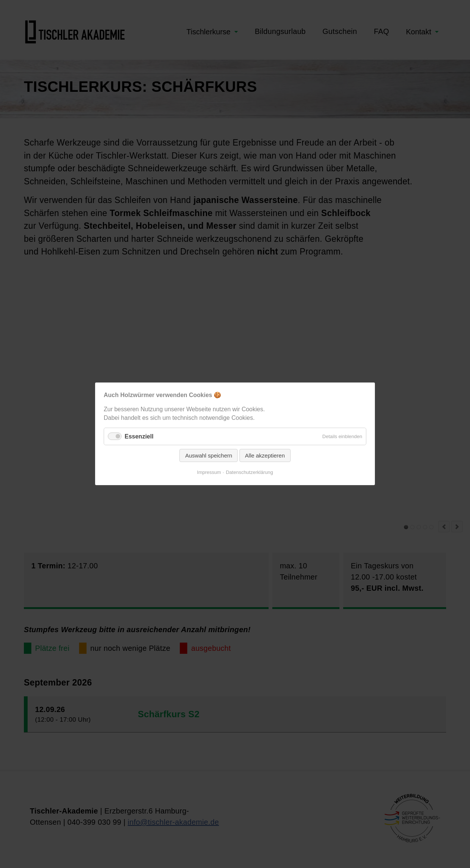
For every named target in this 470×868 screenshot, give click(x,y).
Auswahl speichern (209, 456)
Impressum (209, 473)
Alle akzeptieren (265, 456)
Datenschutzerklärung (249, 473)
